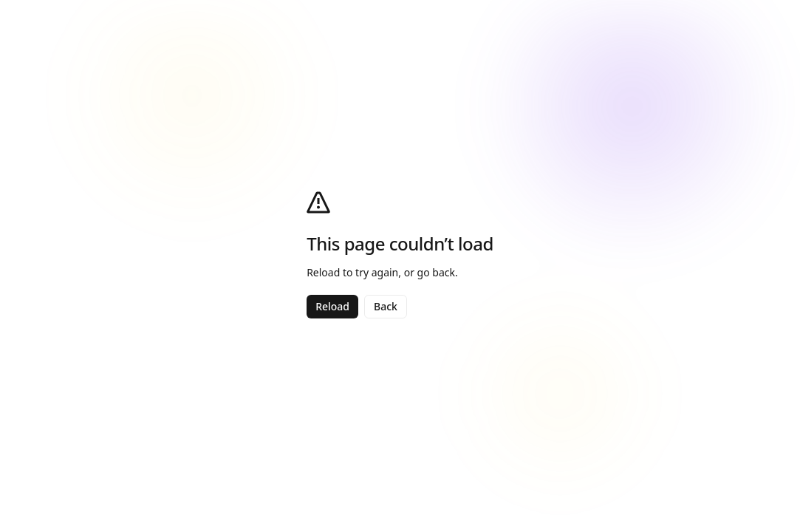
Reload (332, 306)
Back (386, 306)
